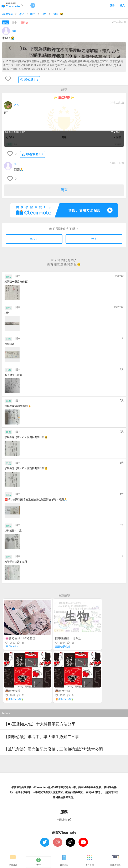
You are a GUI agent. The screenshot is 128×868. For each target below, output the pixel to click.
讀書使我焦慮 (63, 647)
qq (14, 31)
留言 (64, 190)
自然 (44, 14)
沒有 (94, 239)
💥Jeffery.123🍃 (15, 699)
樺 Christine (12, 647)
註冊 (112, 5)
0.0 (16, 105)
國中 (33, 14)
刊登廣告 (64, 820)
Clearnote (7, 14)
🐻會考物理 (13, 691)
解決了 (34, 239)
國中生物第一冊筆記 (68, 638)
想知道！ (29, 80)
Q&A (22, 14)
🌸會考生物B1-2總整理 (20, 638)
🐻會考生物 (63, 691)
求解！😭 (58, 14)
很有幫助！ (33, 154)
